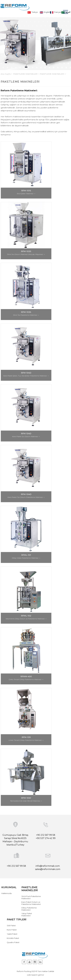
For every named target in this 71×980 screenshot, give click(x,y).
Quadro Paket (13, 942)
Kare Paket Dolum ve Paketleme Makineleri (31, 903)
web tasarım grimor (35, 975)
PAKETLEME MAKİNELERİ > (27, 74)
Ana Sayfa (6, 74)
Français (56, 12)
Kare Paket (12, 930)
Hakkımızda (6, 893)
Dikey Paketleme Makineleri (29, 909)
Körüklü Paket (13, 938)
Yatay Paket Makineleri (27, 915)
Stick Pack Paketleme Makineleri (31, 897)
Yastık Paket (12, 934)
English (45, 12)
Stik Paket (11, 926)
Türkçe (33, 12)
